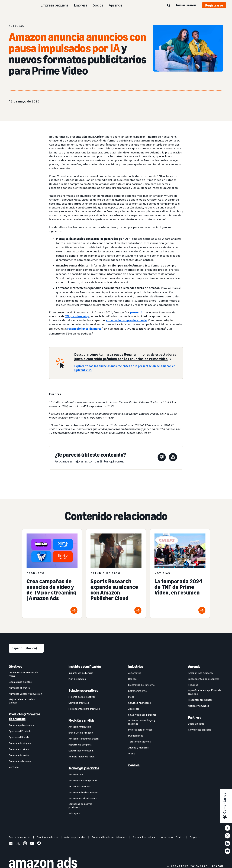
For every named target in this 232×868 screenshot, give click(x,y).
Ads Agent (74, 813)
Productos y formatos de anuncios (25, 716)
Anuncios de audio (19, 755)
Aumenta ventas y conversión (25, 694)
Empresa (81, 5)
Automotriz (135, 673)
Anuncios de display (20, 743)
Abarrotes (134, 709)
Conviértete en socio (200, 730)
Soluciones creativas (83, 690)
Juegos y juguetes (138, 748)
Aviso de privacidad (75, 837)
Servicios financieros (140, 703)
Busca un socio (196, 724)
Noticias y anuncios (199, 706)
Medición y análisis (81, 720)
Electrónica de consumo (141, 685)
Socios (98, 5)
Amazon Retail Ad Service (83, 798)
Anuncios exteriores (20, 761)
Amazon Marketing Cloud (83, 780)
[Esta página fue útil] (173, 458)
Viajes (132, 753)
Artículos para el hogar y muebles (142, 722)
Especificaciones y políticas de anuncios (205, 692)
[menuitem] (26, 740)
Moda (131, 697)
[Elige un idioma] (26, 648)
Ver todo (14, 767)
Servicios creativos (79, 703)
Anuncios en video (19, 749)
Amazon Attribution (80, 727)
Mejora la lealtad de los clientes (22, 701)
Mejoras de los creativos (82, 697)
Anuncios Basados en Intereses (109, 837)
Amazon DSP (76, 774)
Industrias (136, 667)
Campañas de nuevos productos (80, 806)
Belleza (132, 679)
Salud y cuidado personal (142, 715)
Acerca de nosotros (20, 837)
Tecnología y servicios (84, 768)
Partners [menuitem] (195, 717)
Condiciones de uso (47, 837)
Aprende (116, 5)
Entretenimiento (138, 691)
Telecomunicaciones (140, 742)
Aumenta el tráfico (19, 688)
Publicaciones (136, 736)
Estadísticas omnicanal (81, 750)
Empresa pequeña (54, 5)
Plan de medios (77, 679)
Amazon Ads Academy (201, 673)
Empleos (195, 837)
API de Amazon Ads (80, 786)
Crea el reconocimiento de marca (23, 674)
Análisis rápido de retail (82, 756)
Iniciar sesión (186, 5)
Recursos (193, 685)
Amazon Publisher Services (84, 792)
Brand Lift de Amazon (81, 733)
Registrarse (214, 5)
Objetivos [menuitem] (15, 667)
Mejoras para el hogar (140, 730)
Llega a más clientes (20, 682)
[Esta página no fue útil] (162, 458)
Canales (134, 765)
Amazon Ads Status (172, 837)
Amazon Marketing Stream (84, 739)
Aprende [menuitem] (194, 667)
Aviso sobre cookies (144, 837)
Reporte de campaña (80, 745)
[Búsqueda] (169, 6)
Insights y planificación (85, 667)
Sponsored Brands (19, 737)
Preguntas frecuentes (200, 700)
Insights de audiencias (81, 673)
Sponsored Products (20, 731)
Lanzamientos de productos (204, 679)
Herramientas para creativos (84, 709)
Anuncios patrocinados (21, 725)
